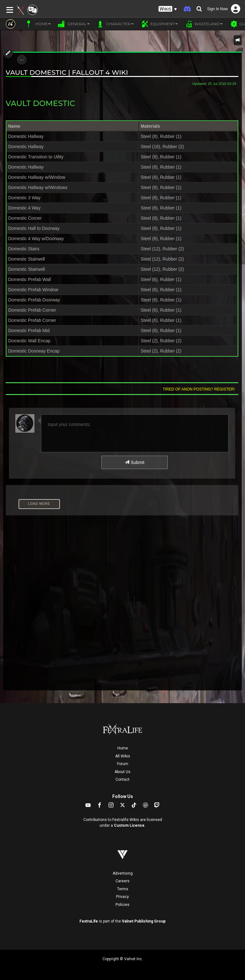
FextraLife (89, 921)
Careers (122, 881)
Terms (123, 889)
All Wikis (123, 756)
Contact (122, 779)
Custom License (129, 825)
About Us (122, 772)
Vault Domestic (41, 103)
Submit (134, 462)
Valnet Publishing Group (144, 921)
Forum (123, 764)
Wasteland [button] (203, 24)
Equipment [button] (159, 24)
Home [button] (38, 24)
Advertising (123, 873)
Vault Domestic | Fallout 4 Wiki (67, 72)
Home (123, 748)
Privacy (122, 897)
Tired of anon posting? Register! (199, 389)
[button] (168, 9)
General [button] (73, 24)
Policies (122, 905)
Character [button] (115, 24)
